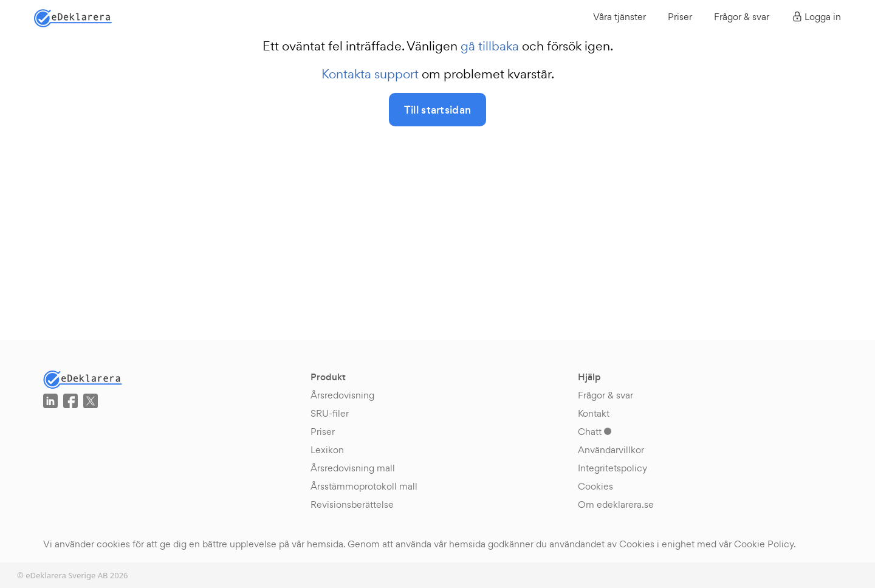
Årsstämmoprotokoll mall (364, 486)
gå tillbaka (490, 46)
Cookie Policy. (765, 544)
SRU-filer (330, 413)
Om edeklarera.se (616, 504)
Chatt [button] (595, 432)
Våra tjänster (619, 17)
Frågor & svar (742, 17)
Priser (680, 17)
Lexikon (327, 450)
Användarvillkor (611, 450)
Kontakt (594, 413)
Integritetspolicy (612, 468)
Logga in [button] (816, 17)
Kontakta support (370, 74)
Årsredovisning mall (353, 468)
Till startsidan (438, 110)
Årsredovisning (342, 395)
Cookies (595, 486)
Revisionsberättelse (352, 504)
